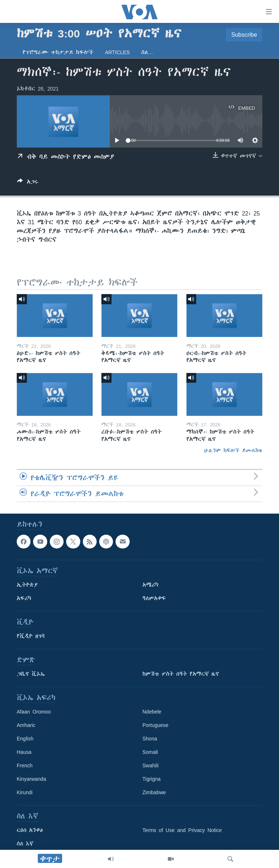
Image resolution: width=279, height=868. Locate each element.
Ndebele (152, 712)
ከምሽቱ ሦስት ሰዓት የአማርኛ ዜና (181, 674)
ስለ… (147, 52)
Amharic (26, 725)
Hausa (24, 752)
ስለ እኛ (25, 844)
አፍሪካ (24, 598)
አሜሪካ (150, 585)
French (25, 765)
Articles (117, 52)
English (25, 739)
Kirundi (25, 792)
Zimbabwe (154, 792)
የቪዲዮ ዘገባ (31, 636)
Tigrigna (151, 779)
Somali (150, 752)
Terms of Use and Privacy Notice (182, 830)
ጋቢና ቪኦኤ (31, 674)
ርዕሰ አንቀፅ (30, 830)
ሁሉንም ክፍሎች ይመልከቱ (233, 450)
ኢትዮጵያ (27, 585)
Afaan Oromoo (34, 712)
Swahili (150, 765)
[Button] (28, 183)
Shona (150, 739)
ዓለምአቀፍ (154, 598)
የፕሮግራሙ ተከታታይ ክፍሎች (58, 52)
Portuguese (155, 725)
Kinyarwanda (31, 779)
